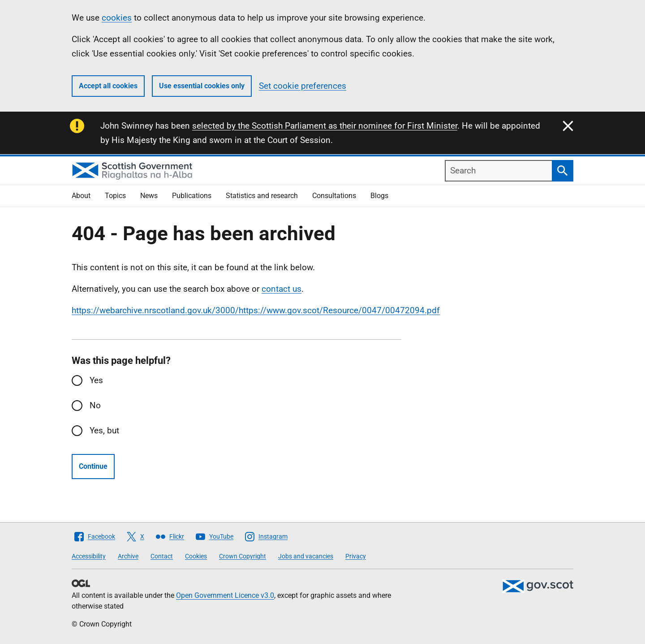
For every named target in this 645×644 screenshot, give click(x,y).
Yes (96, 380)
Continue (93, 466)
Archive (128, 556)
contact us (282, 289)
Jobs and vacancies (306, 556)
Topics (115, 196)
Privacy (356, 556)
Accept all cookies (108, 86)
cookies (117, 18)
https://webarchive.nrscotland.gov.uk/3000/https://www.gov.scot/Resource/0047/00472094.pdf (256, 310)
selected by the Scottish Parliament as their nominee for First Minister (325, 126)
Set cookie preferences (303, 86)
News (149, 196)
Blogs (379, 196)
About (81, 196)
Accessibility (89, 556)
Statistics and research (262, 196)
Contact (162, 556)
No (95, 405)
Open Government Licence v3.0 (225, 595)
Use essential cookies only (202, 86)
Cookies (196, 556)
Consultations (334, 196)
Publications (192, 196)
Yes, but (104, 430)
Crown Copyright (243, 556)
